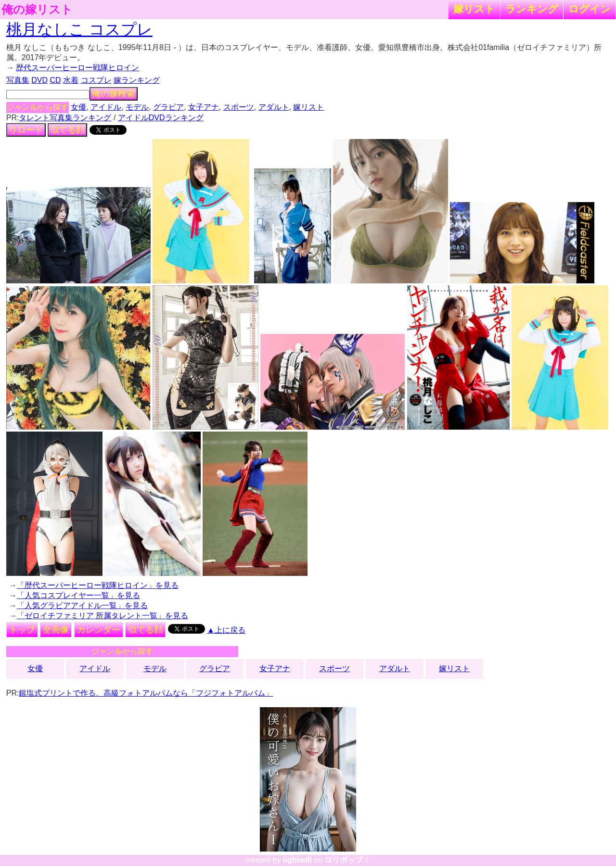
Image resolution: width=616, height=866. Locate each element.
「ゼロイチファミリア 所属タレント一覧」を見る (103, 616)
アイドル (106, 107)
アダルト (274, 107)
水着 (71, 80)
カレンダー (99, 630)
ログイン (590, 9)
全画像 (56, 630)
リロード (26, 130)
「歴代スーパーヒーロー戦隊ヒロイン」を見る (98, 585)
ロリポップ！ (347, 860)
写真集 (18, 80)
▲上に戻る (226, 630)
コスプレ (96, 80)
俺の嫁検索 (114, 94)
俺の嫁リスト (37, 10)
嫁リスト (474, 9)
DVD (39, 80)
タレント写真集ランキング (65, 118)
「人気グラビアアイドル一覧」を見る (82, 605)
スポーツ (239, 107)
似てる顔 (67, 130)
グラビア (168, 107)
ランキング (532, 9)
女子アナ (204, 107)
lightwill (297, 860)
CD (55, 80)
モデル (137, 107)
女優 (78, 107)
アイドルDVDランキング (161, 118)
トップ (22, 630)
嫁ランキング (137, 80)
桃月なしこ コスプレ (79, 29)
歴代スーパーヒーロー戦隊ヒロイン (77, 68)
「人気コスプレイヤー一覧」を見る (78, 595)
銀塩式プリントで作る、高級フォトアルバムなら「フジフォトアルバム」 (146, 693)
